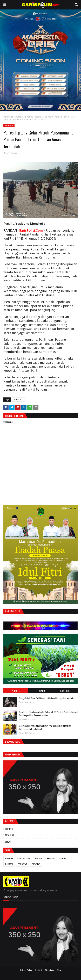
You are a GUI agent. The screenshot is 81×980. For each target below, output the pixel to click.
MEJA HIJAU (10, 835)
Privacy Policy (26, 970)
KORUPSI (9, 829)
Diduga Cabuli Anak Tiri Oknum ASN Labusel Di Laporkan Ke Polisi (47, 698)
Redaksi (39, 970)
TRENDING (36, 864)
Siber (59, 970)
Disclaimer (50, 970)
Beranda (8, 117)
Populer (16, 691)
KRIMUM (63, 858)
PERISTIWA (22, 864)
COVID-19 (9, 858)
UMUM (8, 842)
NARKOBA (9, 864)
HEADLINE (39, 858)
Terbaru (40, 691)
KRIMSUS (51, 858)
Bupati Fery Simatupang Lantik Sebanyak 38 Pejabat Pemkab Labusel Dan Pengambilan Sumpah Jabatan (48, 714)
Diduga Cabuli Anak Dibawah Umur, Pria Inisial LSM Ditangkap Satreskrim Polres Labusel (45, 727)
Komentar (65, 691)
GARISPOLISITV (24, 858)
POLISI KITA (19, 117)
